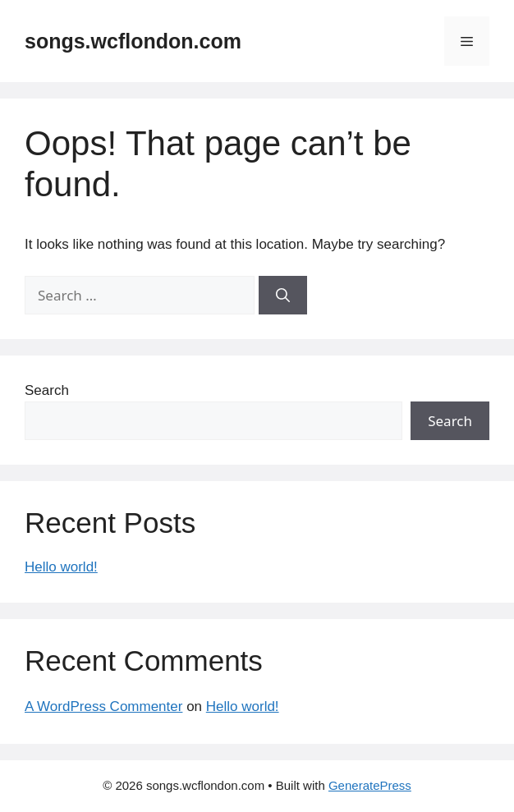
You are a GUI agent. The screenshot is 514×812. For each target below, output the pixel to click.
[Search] (283, 296)
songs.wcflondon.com (133, 41)
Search (47, 390)
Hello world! (61, 567)
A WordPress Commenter (103, 706)
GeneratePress (370, 785)
